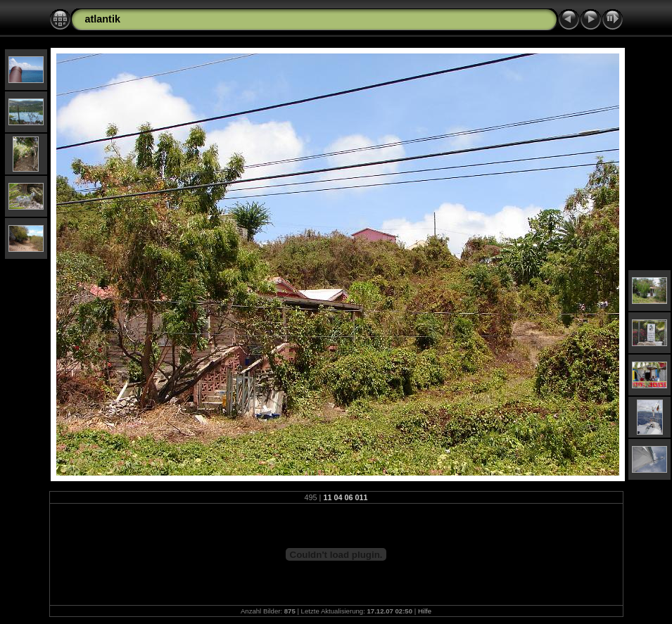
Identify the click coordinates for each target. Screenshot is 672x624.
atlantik (103, 19)
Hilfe (425, 611)
